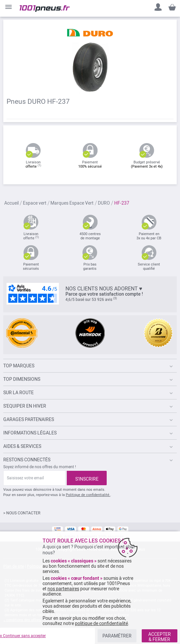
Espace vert (35, 203)
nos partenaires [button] (63, 589)
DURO (104, 203)
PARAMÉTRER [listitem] (117, 636)
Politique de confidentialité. (88, 495)
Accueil (11, 203)
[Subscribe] (87, 478)
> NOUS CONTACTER (22, 513)
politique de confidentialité (101, 623)
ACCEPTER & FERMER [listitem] (160, 637)
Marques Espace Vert (72, 203)
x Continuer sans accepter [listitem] (23, 636)
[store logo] (45, 9)
